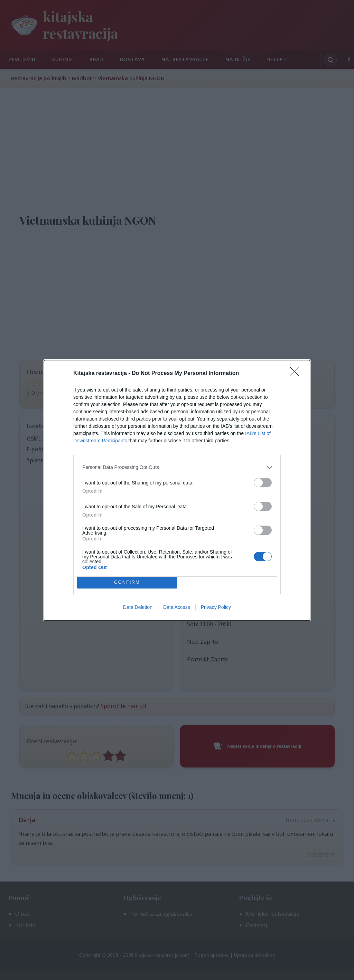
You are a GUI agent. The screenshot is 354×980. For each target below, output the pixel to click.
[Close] (297, 374)
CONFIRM (127, 582)
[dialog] (177, 490)
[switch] (263, 483)
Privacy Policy (216, 607)
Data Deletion (138, 607)
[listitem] (177, 467)
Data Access (177, 607)
